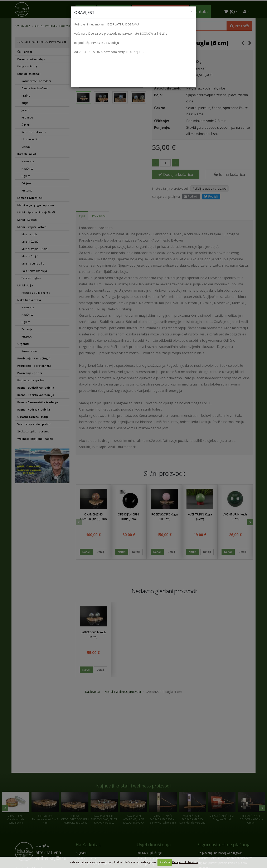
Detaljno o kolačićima (185, 862)
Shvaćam (165, 862)
